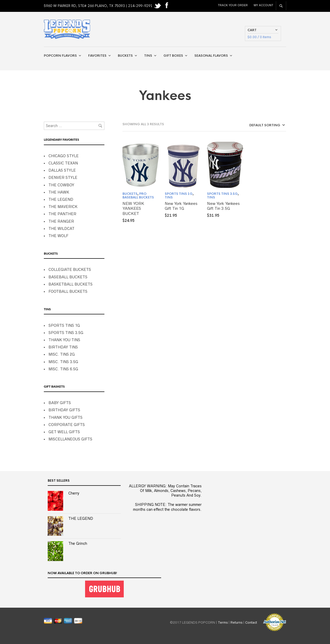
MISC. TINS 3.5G (63, 362)
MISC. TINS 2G (62, 354)
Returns (236, 622)
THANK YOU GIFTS (65, 417)
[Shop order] (258, 125)
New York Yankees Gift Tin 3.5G (223, 206)
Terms (223, 622)
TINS (169, 197)
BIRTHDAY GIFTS (64, 410)
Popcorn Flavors (60, 56)
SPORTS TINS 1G (64, 325)
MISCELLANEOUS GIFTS (70, 439)
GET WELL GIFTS (64, 432)
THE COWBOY (61, 185)
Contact (251, 622)
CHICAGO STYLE (64, 156)
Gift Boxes (173, 56)
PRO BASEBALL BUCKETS (138, 196)
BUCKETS (130, 194)
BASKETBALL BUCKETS (71, 284)
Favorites (97, 56)
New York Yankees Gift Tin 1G (181, 206)
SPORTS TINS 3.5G (66, 333)
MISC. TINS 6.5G (63, 369)
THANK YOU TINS (64, 340)
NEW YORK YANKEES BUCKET (133, 208)
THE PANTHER (62, 214)
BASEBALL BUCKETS (68, 277)
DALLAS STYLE (62, 170)
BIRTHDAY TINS (63, 347)
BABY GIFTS (60, 403)
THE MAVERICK (63, 207)
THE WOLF (58, 236)
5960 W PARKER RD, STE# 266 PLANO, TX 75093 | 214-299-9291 (99, 6)
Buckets (125, 56)
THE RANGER (61, 221)
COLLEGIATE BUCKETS (70, 270)
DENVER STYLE (63, 178)
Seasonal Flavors (211, 56)
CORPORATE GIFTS (67, 425)
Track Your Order (233, 5)
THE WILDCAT (61, 229)
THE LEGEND (61, 199)
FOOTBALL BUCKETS (68, 291)
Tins (148, 56)
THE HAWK (59, 192)
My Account (263, 5)
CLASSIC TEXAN (63, 163)
